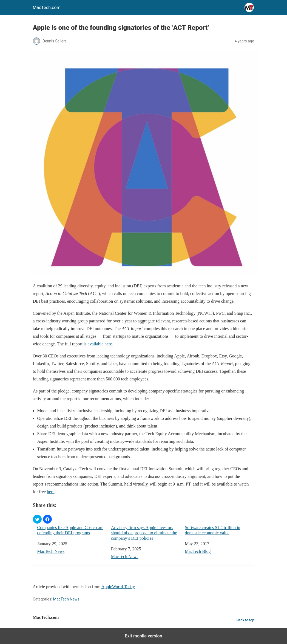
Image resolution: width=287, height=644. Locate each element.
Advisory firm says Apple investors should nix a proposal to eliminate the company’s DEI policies (144, 533)
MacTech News (51, 551)
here (51, 492)
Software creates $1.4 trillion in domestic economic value (212, 530)
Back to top (245, 620)
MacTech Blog (198, 551)
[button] (37, 519)
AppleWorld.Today (118, 587)
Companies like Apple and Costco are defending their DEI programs (70, 530)
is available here (98, 344)
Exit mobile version (143, 636)
